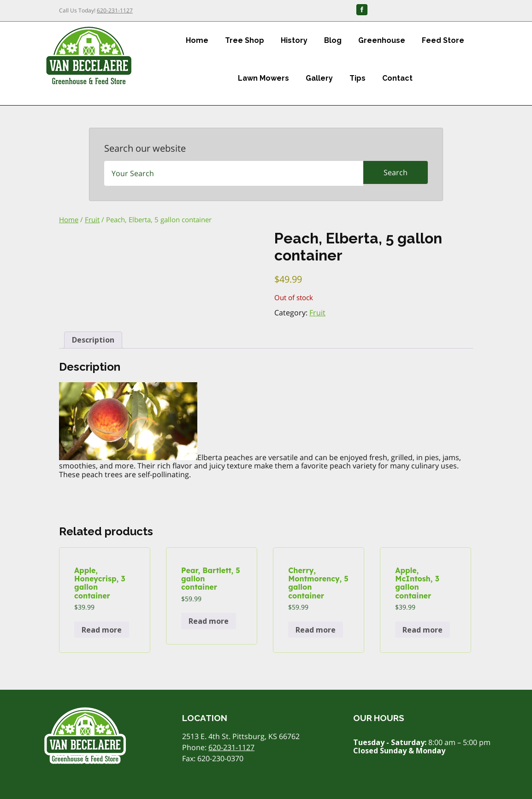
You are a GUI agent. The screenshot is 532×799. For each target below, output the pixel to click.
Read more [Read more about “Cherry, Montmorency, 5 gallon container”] (316, 630)
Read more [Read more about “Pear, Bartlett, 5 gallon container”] (209, 621)
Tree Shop (245, 40)
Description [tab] (93, 340)
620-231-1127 (115, 10)
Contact (397, 78)
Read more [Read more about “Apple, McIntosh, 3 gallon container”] (423, 630)
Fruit (92, 219)
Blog (333, 40)
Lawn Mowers (263, 78)
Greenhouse (382, 40)
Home (197, 40)
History (294, 40)
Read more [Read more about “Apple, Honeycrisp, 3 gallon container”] (102, 630)
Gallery (319, 78)
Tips (358, 78)
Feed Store (443, 40)
